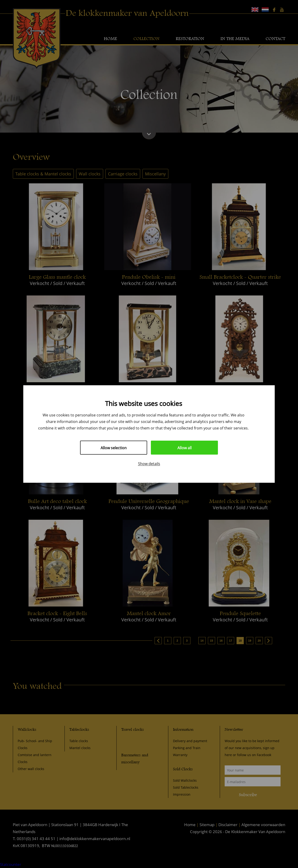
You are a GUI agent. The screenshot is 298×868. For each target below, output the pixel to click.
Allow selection (114, 448)
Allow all (185, 448)
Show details (149, 464)
